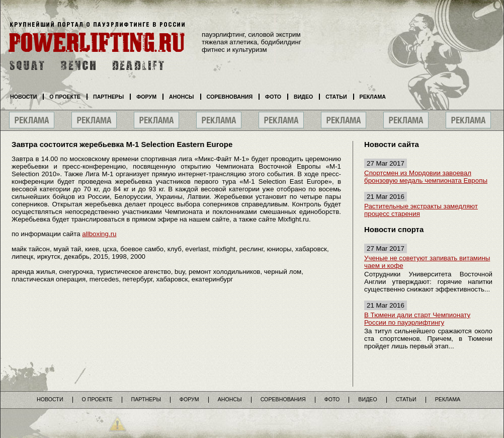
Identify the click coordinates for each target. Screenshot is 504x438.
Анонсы (182, 97)
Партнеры (108, 97)
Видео (303, 97)
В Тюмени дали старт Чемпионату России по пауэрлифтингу (417, 319)
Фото (273, 97)
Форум (146, 97)
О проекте (65, 97)
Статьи (336, 97)
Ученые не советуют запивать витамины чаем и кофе (427, 262)
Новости (23, 97)
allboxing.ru (99, 234)
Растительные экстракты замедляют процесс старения (421, 210)
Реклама (373, 97)
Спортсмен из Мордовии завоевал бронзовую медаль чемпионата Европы (426, 177)
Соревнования (230, 97)
